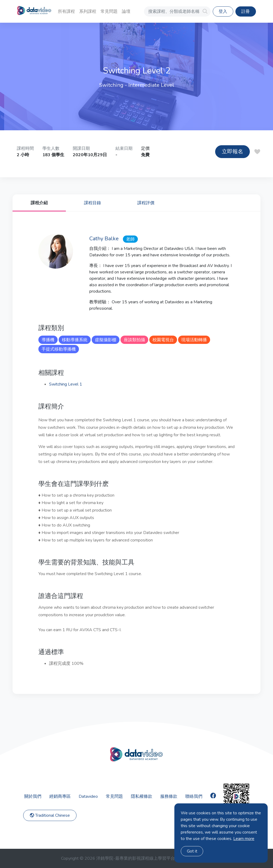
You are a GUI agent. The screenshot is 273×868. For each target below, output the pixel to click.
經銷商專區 (60, 796)
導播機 (48, 340)
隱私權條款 (142, 796)
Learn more (244, 839)
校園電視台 (163, 340)
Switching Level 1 (66, 384)
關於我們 (33, 796)
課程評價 (146, 203)
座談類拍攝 (134, 340)
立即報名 (232, 152)
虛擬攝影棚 (106, 340)
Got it (192, 851)
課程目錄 (93, 203)
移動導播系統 (75, 340)
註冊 (246, 11)
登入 (223, 11)
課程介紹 (39, 203)
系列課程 (88, 11)
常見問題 (109, 11)
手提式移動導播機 (59, 349)
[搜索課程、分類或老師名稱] (177, 11)
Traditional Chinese (50, 815)
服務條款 (169, 796)
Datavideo (88, 796)
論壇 (126, 11)
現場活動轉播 (194, 340)
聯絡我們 (194, 796)
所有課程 (66, 11)
